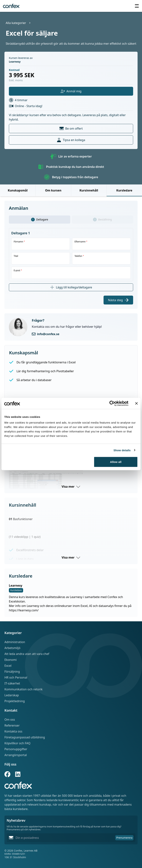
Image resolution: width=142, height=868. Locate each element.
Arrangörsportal (16, 755)
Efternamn (81, 242)
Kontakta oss (13, 731)
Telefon (79, 256)
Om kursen (53, 190)
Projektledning (15, 701)
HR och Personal (16, 677)
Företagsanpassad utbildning (25, 737)
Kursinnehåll (89, 190)
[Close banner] (136, 403)
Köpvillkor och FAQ (17, 743)
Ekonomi (11, 660)
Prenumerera (124, 838)
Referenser (12, 725)
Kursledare (124, 190)
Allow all (116, 462)
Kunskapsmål (18, 190)
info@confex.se (48, 334)
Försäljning (12, 672)
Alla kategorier (16, 23)
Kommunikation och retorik (23, 689)
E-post (18, 270)
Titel (16, 256)
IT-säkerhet (12, 683)
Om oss (10, 720)
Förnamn (19, 242)
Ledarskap (12, 695)
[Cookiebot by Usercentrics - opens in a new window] (112, 403)
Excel (8, 666)
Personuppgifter (16, 749)
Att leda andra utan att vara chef (27, 654)
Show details (122, 450)
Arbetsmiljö (12, 648)
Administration (15, 642)
